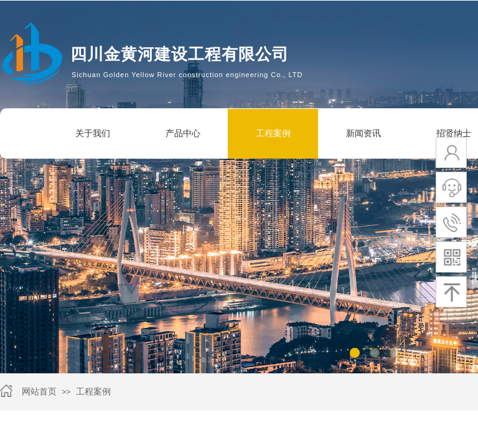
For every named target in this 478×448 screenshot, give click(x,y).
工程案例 (273, 133)
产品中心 (183, 133)
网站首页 (39, 392)
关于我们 (93, 133)
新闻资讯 (363, 133)
